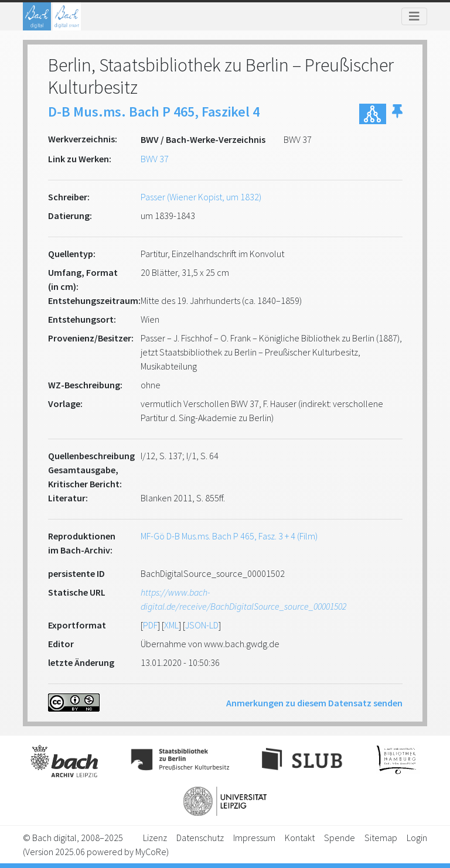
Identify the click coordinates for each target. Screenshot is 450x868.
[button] (397, 114)
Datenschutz (200, 838)
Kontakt (300, 838)
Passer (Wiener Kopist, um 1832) (201, 197)
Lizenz (155, 838)
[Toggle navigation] (414, 16)
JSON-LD (202, 625)
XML (171, 625)
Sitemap (381, 838)
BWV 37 (155, 159)
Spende (340, 838)
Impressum (254, 838)
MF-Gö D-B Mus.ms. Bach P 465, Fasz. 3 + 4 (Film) (229, 536)
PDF (150, 625)
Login (417, 838)
